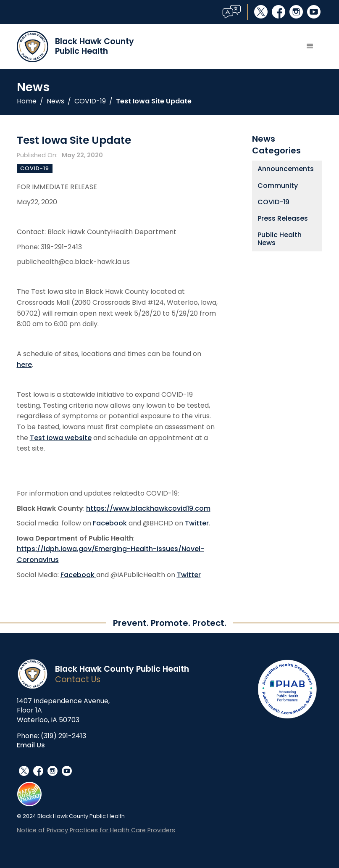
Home (27, 101)
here (24, 365)
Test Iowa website (61, 438)
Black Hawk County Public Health (122, 669)
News (55, 101)
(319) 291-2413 (63, 736)
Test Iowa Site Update (154, 101)
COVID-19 (90, 101)
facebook (279, 12)
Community (278, 186)
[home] (75, 46)
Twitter (197, 523)
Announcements (286, 169)
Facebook (111, 523)
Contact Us (78, 679)
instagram (296, 12)
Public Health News (280, 239)
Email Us (31, 745)
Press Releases (283, 218)
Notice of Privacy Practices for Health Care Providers (96, 830)
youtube (314, 12)
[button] (310, 46)
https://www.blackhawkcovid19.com (148, 508)
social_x (261, 12)
